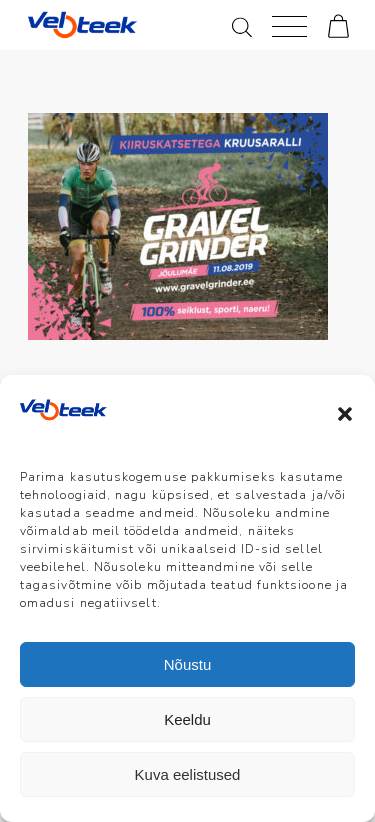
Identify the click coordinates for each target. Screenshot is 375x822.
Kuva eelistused (188, 774)
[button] (345, 414)
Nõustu (188, 664)
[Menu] (289, 25)
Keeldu (187, 719)
